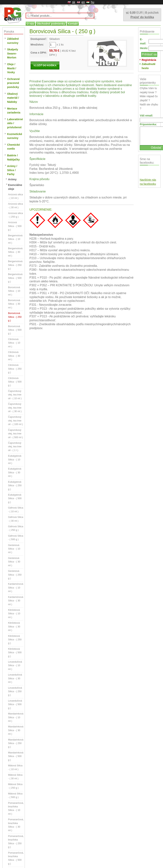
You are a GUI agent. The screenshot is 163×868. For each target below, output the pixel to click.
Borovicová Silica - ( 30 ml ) (14, 304)
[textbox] (60, 16)
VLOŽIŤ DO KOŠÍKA (45, 65)
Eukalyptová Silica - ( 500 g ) (15, 498)
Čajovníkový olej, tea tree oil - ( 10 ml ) (15, 395)
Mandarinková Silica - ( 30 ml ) (16, 730)
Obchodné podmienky (51, 24)
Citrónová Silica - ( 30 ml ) (14, 356)
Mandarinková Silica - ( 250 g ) (16, 743)
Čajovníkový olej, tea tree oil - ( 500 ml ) (15, 434)
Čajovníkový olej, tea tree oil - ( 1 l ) (15, 447)
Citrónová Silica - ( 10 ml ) (14, 343)
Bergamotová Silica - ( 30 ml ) (15, 252)
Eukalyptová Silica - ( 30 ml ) (15, 472)
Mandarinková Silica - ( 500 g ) (16, 756)
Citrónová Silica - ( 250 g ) (15, 369)
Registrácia (149, 60)
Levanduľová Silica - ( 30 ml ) (15, 678)
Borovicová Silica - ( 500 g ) (15, 330)
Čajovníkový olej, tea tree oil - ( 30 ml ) (15, 408)
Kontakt (73, 24)
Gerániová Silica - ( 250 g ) (15, 575)
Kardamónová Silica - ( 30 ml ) (16, 601)
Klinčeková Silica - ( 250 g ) (15, 640)
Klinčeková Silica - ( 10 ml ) (14, 614)
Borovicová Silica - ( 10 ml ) (14, 291)
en (83, 2)
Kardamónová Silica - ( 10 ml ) (16, 588)
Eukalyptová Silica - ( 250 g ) (15, 485)
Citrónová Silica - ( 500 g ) (15, 382)
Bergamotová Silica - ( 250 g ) (15, 265)
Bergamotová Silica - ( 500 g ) (15, 278)
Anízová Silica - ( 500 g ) (15, 226)
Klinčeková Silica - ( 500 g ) (15, 652)
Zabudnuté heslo (149, 66)
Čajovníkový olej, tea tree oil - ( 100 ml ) (15, 421)
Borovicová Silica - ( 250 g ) (15, 317)
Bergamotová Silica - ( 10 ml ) (15, 239)
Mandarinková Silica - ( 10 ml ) (16, 717)
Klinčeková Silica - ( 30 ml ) (14, 626)
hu (93, 2)
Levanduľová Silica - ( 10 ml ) (15, 665)
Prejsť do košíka (142, 17)
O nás (30, 24)
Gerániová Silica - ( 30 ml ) (14, 562)
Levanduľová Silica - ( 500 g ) (15, 704)
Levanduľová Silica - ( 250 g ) (15, 691)
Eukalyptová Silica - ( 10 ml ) (15, 459)
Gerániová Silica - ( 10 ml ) (14, 549)
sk (74, 2)
